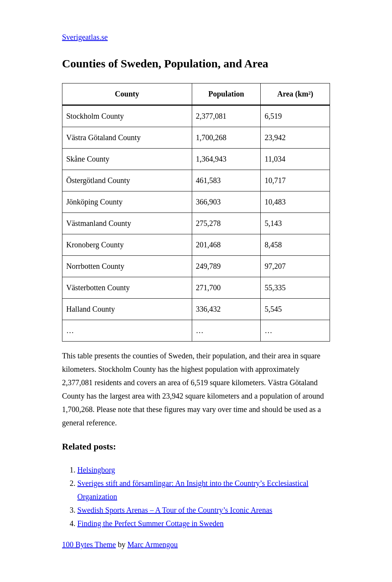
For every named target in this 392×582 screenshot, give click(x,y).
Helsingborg (96, 470)
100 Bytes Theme (89, 544)
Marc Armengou (153, 544)
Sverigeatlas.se (85, 37)
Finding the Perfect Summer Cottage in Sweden (150, 523)
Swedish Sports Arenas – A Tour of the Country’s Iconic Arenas (175, 510)
